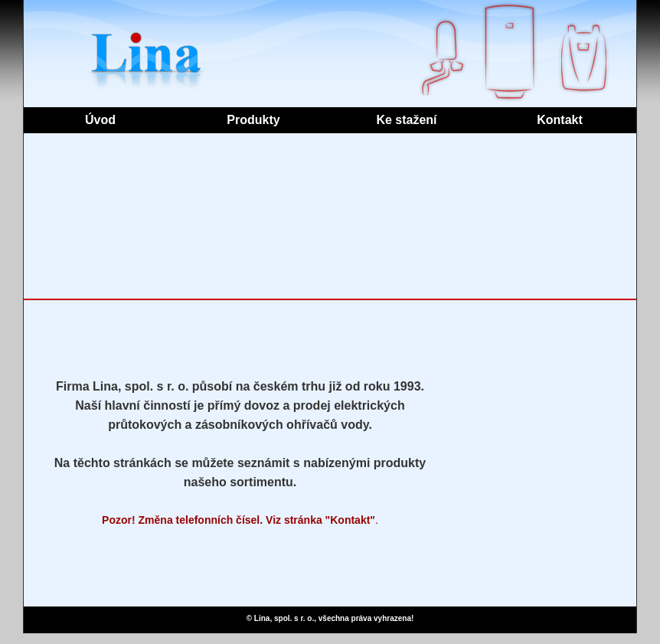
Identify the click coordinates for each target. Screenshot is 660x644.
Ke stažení (406, 120)
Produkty (253, 120)
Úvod (100, 120)
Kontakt (560, 120)
